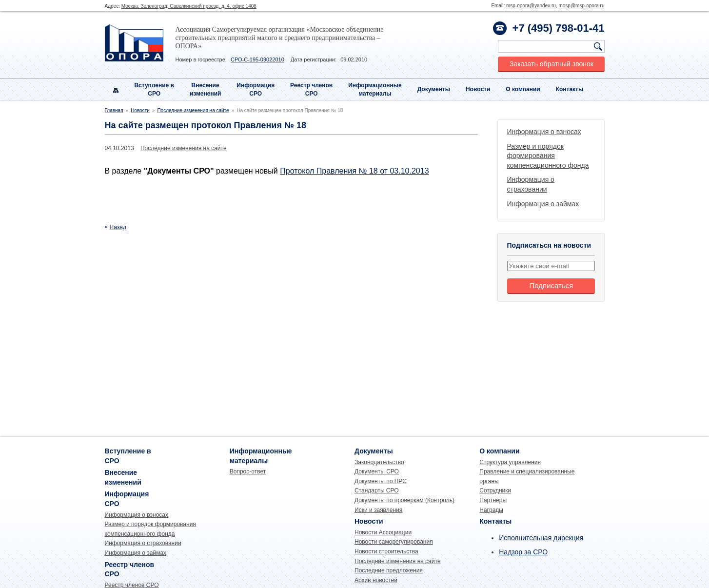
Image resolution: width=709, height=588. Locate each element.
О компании (523, 89)
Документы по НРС (381, 481)
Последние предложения (389, 570)
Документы (434, 89)
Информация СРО (256, 89)
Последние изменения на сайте (193, 110)
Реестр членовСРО (311, 89)
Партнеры (493, 500)
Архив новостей (376, 580)
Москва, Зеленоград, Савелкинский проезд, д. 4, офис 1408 (189, 6)
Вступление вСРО (154, 89)
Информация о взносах (544, 132)
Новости (478, 89)
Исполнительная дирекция (541, 538)
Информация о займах (543, 204)
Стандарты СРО (377, 490)
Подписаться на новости (549, 245)
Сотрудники (495, 490)
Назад (118, 227)
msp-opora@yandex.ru (531, 6)
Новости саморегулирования (394, 542)
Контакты (570, 89)
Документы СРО (377, 471)
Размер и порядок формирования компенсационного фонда (548, 156)
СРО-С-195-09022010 (257, 59)
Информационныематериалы (375, 89)
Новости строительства (386, 551)
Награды (491, 510)
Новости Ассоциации (383, 532)
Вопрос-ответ (248, 471)
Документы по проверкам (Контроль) (404, 500)
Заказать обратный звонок (551, 64)
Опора (134, 43)
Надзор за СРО (523, 552)
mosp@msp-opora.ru (581, 6)
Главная (114, 110)
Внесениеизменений (206, 89)
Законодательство (379, 462)
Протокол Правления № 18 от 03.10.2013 (354, 171)
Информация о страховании (143, 543)
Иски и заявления (378, 510)
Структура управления (510, 462)
